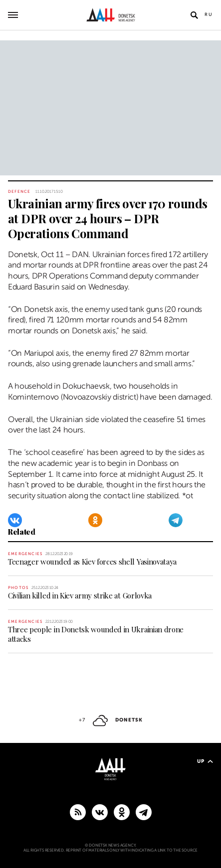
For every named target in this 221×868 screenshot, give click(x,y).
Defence (19, 192)
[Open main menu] (13, 15)
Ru (209, 14)
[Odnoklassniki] (95, 520)
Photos (18, 588)
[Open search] (194, 15)
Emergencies (25, 554)
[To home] (110, 15)
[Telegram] (176, 520)
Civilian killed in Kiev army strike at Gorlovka (80, 595)
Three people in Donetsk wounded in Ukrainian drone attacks (96, 634)
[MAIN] (144, 812)
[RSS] (78, 812)
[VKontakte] (15, 520)
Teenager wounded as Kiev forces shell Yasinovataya (92, 562)
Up (205, 761)
